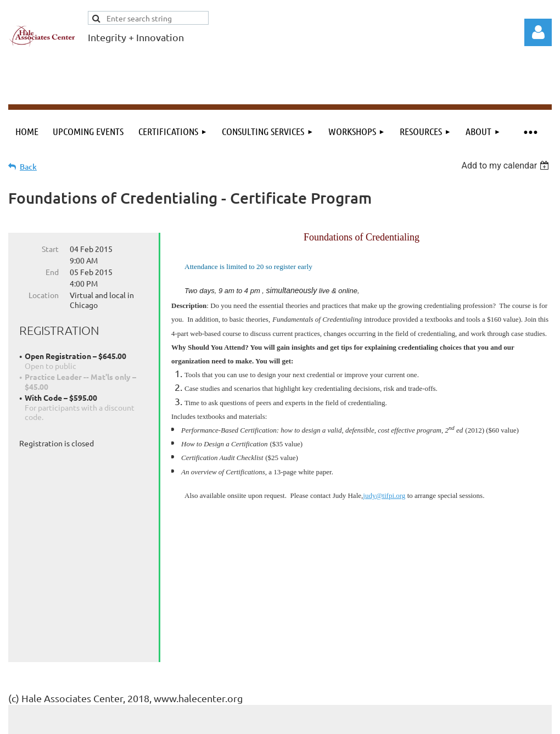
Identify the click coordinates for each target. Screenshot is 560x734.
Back (28, 167)
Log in (538, 32)
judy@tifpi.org (384, 495)
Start (50, 249)
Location (44, 295)
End (52, 272)
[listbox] (506, 166)
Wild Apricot (421, 721)
